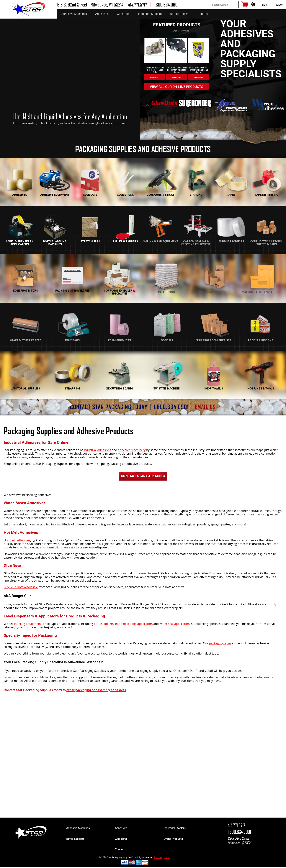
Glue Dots (123, 14)
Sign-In (266, 5)
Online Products (173, 840)
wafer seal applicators (175, 625)
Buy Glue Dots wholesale (21, 588)
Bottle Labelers (180, 14)
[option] (70, 79)
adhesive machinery (132, 450)
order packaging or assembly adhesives (96, 691)
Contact (203, 14)
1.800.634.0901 (239, 833)
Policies (158, 859)
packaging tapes (220, 645)
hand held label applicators (134, 625)
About (167, 859)
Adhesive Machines (74, 14)
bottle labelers (104, 625)
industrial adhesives (97, 450)
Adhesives (102, 14)
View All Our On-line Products (177, 87)
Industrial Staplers (150, 14)
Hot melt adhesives (17, 542)
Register (279, 5)
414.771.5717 (236, 827)
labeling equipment (28, 625)
